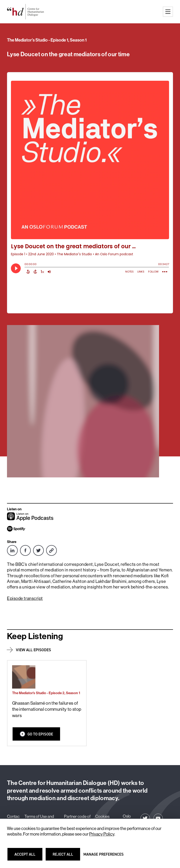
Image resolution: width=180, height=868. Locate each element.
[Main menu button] (168, 12)
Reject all (66, 856)
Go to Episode (36, 734)
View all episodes (33, 650)
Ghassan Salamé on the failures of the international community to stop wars (47, 709)
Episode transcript (25, 598)
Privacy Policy (102, 834)
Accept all (28, 856)
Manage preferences (104, 856)
